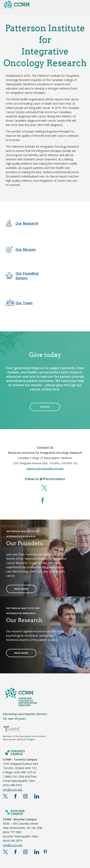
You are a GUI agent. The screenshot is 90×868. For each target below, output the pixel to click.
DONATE (45, 407)
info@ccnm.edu (13, 790)
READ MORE (21, 589)
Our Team (24, 303)
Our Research (27, 223)
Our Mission (26, 249)
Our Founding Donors (27, 276)
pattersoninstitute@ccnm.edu (45, 469)
